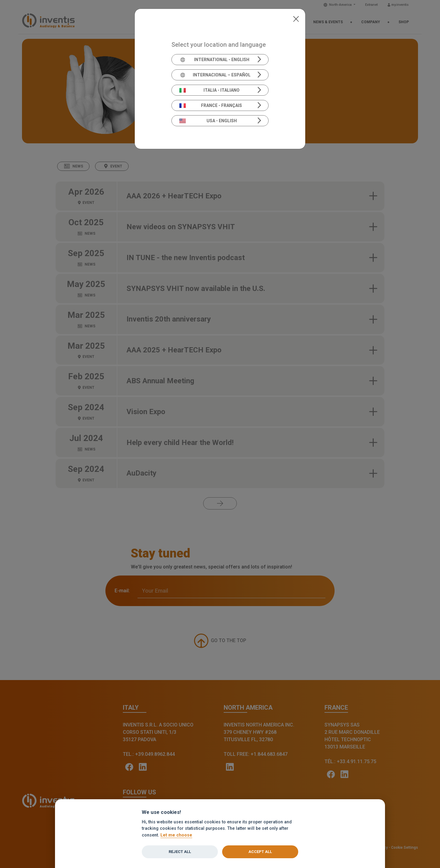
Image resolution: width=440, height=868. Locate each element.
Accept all (260, 852)
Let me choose (176, 835)
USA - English (208, 121)
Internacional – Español (215, 75)
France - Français (211, 105)
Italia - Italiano (210, 90)
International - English (214, 60)
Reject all (180, 852)
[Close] (296, 18)
